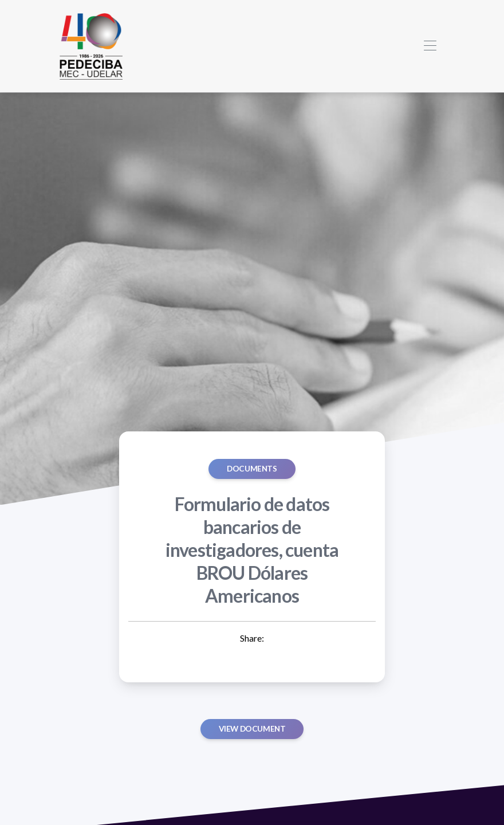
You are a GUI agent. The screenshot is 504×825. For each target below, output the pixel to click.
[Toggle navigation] (430, 46)
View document (252, 729)
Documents (252, 469)
